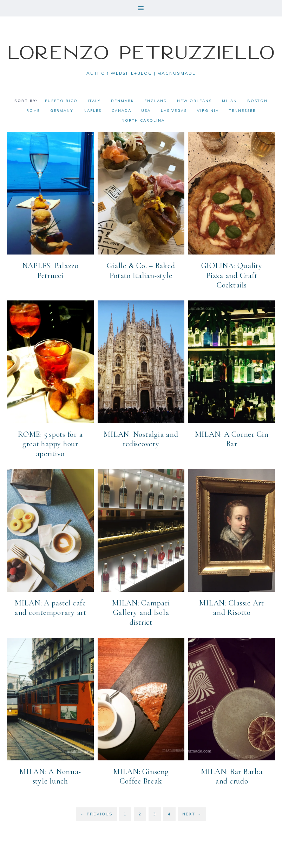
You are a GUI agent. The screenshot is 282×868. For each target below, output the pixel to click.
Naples (93, 111)
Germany (62, 111)
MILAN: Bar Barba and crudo (232, 776)
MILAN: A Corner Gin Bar (232, 439)
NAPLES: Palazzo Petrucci (50, 271)
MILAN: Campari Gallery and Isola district (141, 612)
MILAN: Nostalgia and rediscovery (141, 439)
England (156, 101)
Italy (94, 101)
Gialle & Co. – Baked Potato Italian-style (141, 271)
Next (192, 813)
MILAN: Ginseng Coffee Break (141, 776)
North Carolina (143, 120)
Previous (96, 813)
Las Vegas (174, 111)
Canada (122, 111)
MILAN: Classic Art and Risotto (232, 608)
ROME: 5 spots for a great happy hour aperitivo (50, 444)
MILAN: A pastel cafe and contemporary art (50, 608)
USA (146, 111)
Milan (229, 101)
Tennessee (242, 111)
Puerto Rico (61, 101)
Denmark (123, 101)
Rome (33, 111)
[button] (141, 8)
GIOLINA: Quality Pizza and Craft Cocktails (232, 275)
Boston (257, 101)
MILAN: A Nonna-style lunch (50, 776)
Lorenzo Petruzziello (141, 52)
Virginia (208, 111)
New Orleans (194, 101)
